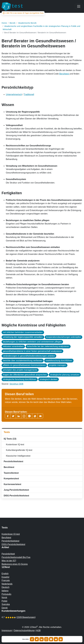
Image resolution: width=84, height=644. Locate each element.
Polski (4, 601)
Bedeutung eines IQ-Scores (15, 564)
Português (6, 594)
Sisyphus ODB (16, 384)
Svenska (6, 604)
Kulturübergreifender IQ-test (19, 450)
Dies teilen (26, 639)
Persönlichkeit (8, 554)
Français (6, 580)
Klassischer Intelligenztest (18, 456)
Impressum (7, 630)
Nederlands (7, 584)
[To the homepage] (12, 6)
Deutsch (6, 587)
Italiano (5, 591)
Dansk (5, 608)
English (5, 574)
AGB (38, 630)
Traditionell (29, 94)
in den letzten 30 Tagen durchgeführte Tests (23, 13)
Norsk (4, 597)
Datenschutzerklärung (24, 630)
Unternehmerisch (14, 94)
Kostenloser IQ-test (14, 444)
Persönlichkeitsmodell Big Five (16, 557)
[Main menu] (79, 6)
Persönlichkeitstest (10, 541)
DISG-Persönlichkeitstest (13, 544)
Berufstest (64, 74)
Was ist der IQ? (9, 561)
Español (5, 577)
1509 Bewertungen (26, 617)
